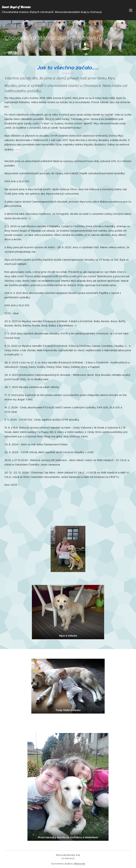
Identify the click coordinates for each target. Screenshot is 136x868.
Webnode (80, 864)
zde (17, 149)
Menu (131, 10)
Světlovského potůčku (23, 91)
